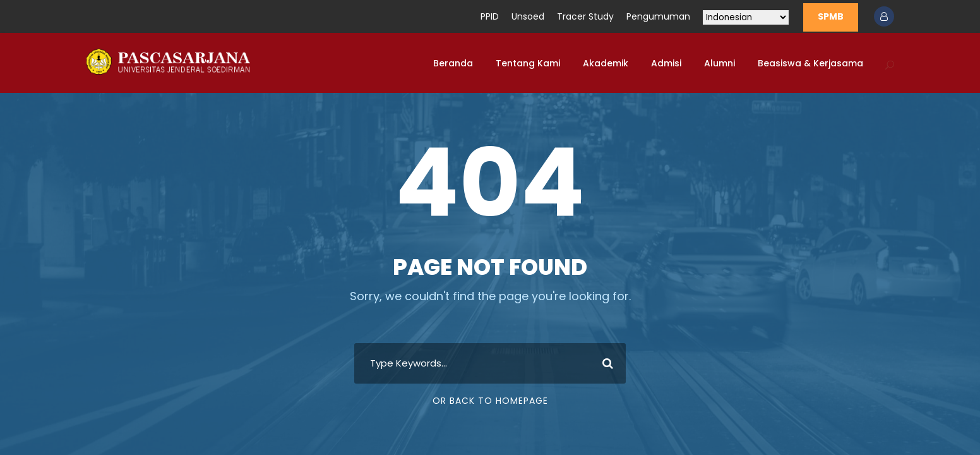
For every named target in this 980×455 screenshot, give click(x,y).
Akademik (606, 63)
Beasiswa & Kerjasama (810, 63)
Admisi (666, 63)
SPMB (831, 16)
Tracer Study (585, 16)
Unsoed (528, 16)
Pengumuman (658, 16)
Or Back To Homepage (490, 401)
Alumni (720, 63)
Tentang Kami (528, 63)
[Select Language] (746, 17)
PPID (490, 16)
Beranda (453, 63)
